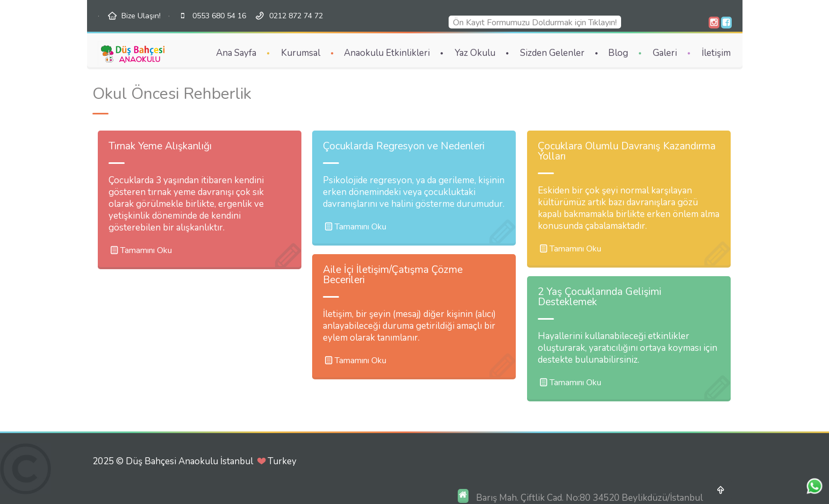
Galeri (665, 53)
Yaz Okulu (475, 53)
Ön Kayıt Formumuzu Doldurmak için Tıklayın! (533, 23)
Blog (618, 53)
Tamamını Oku (140, 250)
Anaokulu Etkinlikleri (387, 53)
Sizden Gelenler (552, 53)
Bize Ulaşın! (141, 16)
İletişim (716, 53)
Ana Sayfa (236, 53)
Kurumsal (301, 53)
